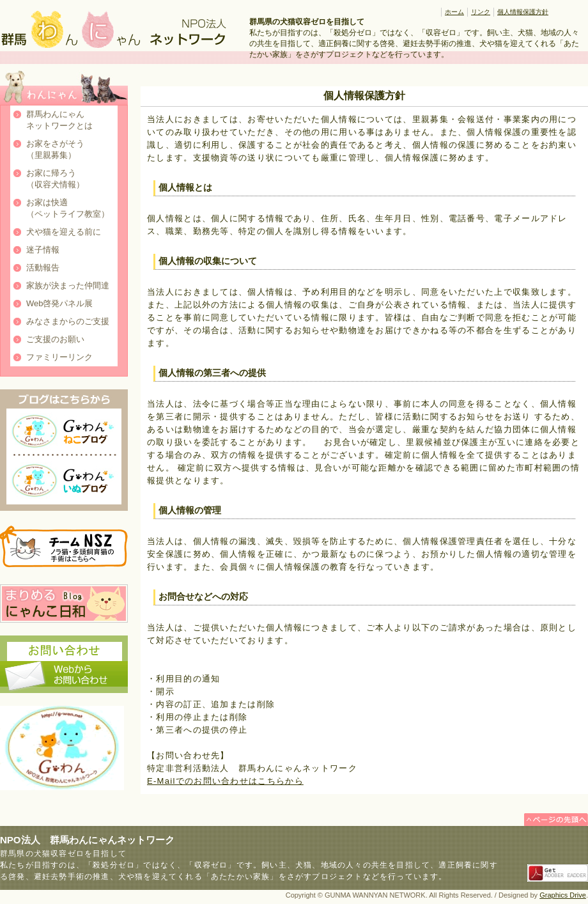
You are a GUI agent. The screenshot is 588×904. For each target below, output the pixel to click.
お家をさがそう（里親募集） (55, 149)
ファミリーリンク (59, 357)
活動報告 (43, 268)
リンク (481, 12)
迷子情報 (43, 250)
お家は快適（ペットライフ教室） (68, 208)
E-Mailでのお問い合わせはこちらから (225, 781)
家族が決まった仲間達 (68, 285)
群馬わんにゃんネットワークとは (59, 120)
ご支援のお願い (55, 339)
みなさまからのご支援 (68, 321)
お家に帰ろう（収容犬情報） (55, 179)
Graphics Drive (563, 895)
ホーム (454, 12)
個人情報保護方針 (523, 12)
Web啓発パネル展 (60, 303)
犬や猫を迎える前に (64, 232)
